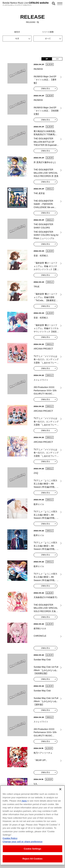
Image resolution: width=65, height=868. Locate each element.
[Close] (60, 793)
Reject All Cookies (32, 862)
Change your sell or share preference (23, 845)
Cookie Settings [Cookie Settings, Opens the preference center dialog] (32, 852)
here (24, 804)
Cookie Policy (10, 842)
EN (57, 59)
